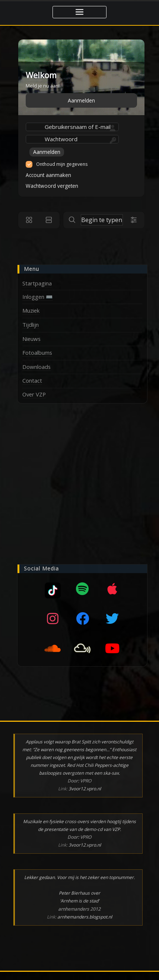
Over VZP (34, 394)
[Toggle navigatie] (79, 12)
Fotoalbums (37, 353)
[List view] (49, 220)
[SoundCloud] (53, 648)
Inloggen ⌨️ (38, 297)
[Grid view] (29, 220)
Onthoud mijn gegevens (62, 164)
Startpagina (37, 283)
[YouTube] (112, 648)
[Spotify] (82, 589)
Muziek (31, 310)
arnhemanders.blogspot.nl (85, 917)
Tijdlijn (31, 325)
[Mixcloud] (53, 589)
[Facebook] (82, 619)
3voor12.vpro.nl (85, 789)
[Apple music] (112, 589)
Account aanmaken (48, 175)
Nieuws (31, 339)
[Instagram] (53, 619)
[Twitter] (112, 619)
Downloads (36, 367)
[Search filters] (134, 220)
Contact (32, 380)
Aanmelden (81, 100)
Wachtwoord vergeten (52, 186)
